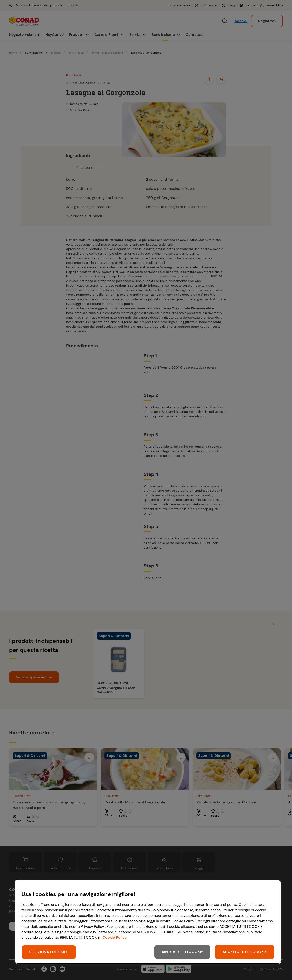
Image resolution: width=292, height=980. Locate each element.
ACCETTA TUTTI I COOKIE (245, 952)
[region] (148, 922)
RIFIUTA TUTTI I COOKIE (182, 952)
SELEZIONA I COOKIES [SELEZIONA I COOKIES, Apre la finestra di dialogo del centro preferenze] (49, 952)
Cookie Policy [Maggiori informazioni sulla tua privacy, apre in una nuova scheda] (115, 937)
